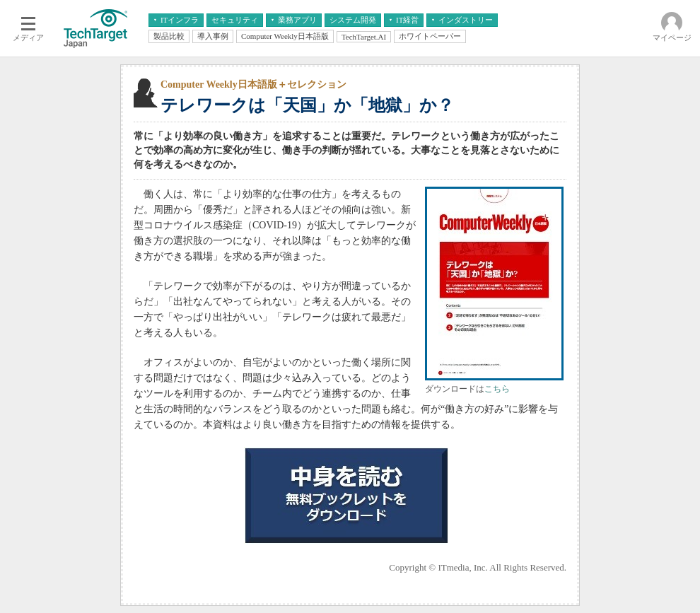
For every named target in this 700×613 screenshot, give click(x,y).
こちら (497, 389)
